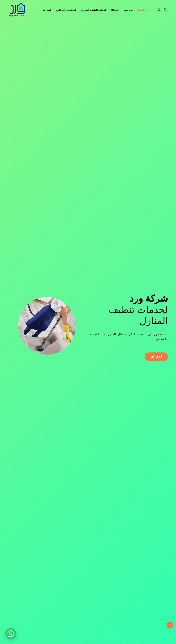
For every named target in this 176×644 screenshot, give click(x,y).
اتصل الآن (156, 357)
